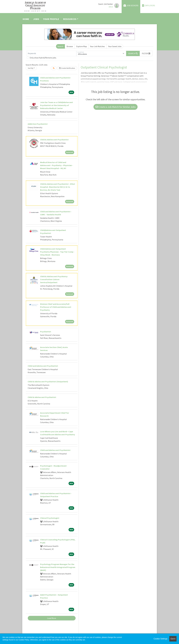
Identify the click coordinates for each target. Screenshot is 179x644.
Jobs (36, 19)
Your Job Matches (97, 46)
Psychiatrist (46, 332)
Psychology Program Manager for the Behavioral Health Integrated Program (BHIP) (58, 567)
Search (60, 46)
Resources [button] (70, 19)
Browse (70, 46)
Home (26, 19)
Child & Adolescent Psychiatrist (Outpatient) (48, 382)
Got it (173, 639)
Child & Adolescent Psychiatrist (54, 140)
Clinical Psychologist (50, 518)
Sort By (31, 68)
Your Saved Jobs (115, 46)
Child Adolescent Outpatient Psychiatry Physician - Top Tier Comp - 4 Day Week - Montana (57, 252)
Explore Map (82, 46)
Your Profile (51, 19)
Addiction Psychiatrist (38, 124)
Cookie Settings (160, 639)
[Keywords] (52, 53)
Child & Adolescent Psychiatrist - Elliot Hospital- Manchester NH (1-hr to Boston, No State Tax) (58, 187)
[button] (146, 53)
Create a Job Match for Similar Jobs (116, 107)
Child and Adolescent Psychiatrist (43, 366)
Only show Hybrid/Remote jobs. (43, 58)
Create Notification (67, 68)
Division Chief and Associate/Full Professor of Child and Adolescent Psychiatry (56, 307)
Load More (52, 618)
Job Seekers (131, 6)
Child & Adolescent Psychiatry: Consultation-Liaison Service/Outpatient (54, 279)
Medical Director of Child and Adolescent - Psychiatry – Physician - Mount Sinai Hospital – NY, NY (57, 165)
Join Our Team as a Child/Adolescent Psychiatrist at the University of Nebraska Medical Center (57, 105)
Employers (149, 6)
